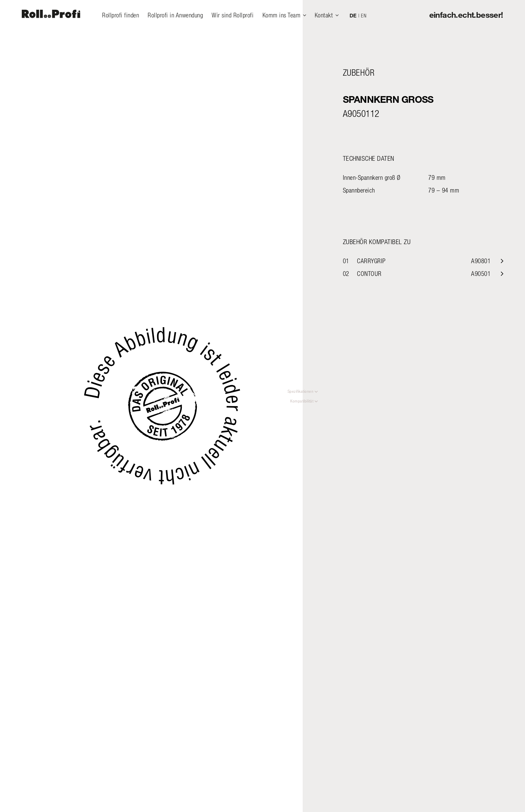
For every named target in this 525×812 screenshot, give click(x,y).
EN (364, 15)
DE (353, 15)
